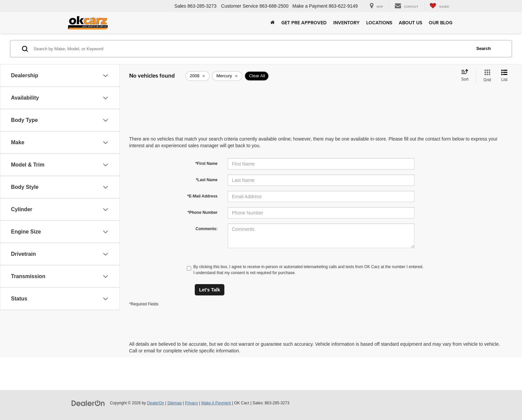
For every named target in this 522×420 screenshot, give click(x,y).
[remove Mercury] (227, 76)
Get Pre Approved (304, 23)
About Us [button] (410, 23)
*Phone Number (202, 212)
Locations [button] (379, 23)
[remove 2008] (197, 76)
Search (484, 48)
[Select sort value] (467, 76)
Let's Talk (210, 290)
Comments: (206, 229)
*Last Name (207, 180)
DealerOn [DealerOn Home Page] (156, 403)
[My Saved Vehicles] (439, 6)
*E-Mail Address (203, 196)
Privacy (192, 403)
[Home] (272, 23)
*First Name (207, 164)
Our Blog (441, 23)
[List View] (504, 76)
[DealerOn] (88, 403)
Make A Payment (216, 403)
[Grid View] (486, 76)
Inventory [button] (346, 23)
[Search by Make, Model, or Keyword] (252, 49)
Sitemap (174, 403)
